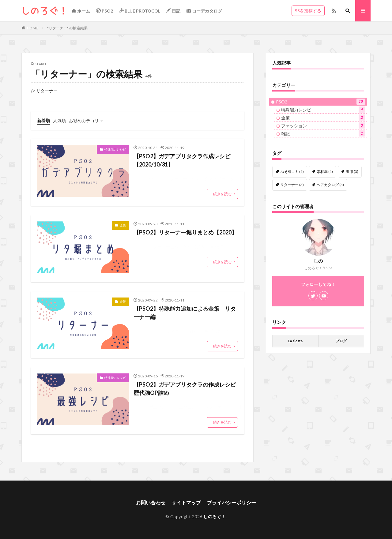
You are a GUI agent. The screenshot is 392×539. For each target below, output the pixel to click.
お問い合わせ (151, 502)
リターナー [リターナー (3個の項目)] (292, 185)
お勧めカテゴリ (84, 120)
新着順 (43, 120)
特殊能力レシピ (115, 149)
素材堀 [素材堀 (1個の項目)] (325, 172)
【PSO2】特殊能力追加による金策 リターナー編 (185, 313)
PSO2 (105, 11)
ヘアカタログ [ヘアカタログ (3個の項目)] (330, 185)
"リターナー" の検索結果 (67, 28)
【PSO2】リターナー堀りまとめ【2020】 (185, 232)
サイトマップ (186, 502)
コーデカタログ (204, 11)
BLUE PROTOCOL (140, 11)
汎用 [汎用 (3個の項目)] (352, 172)
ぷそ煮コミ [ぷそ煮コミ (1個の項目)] (292, 172)
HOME (32, 28)
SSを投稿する (308, 11)
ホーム (81, 11)
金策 (123, 225)
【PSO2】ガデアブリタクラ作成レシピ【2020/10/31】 (182, 160)
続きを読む (222, 194)
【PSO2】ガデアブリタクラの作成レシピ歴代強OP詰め (185, 389)
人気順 (59, 120)
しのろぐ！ (215, 517)
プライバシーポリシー (232, 502)
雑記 (323, 133)
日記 (173, 11)
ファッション (323, 125)
